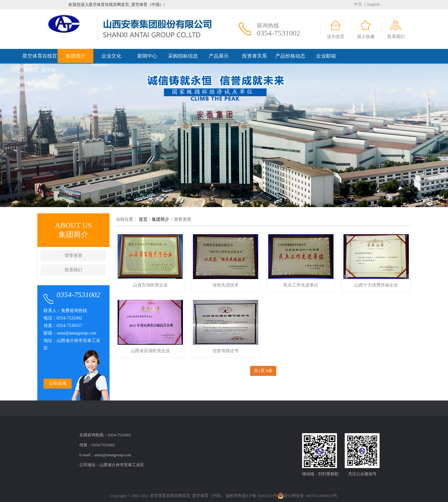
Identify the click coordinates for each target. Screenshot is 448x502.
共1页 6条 (263, 371)
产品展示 (219, 56)
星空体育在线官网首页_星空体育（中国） (40, 70)
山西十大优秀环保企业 (376, 285)
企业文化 (111, 56)
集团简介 (76, 56)
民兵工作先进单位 (301, 285)
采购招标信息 (183, 56)
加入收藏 (366, 37)
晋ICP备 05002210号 (260, 496)
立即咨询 (58, 384)
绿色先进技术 (226, 285)
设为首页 (336, 37)
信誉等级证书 (226, 351)
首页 (143, 219)
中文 (358, 4)
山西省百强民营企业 (150, 351)
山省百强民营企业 (150, 285)
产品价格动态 (290, 56)
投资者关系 (254, 56)
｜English (371, 4)
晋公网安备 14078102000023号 (307, 496)
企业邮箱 (326, 56)
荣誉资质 (73, 256)
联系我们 (396, 37)
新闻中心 (147, 56)
